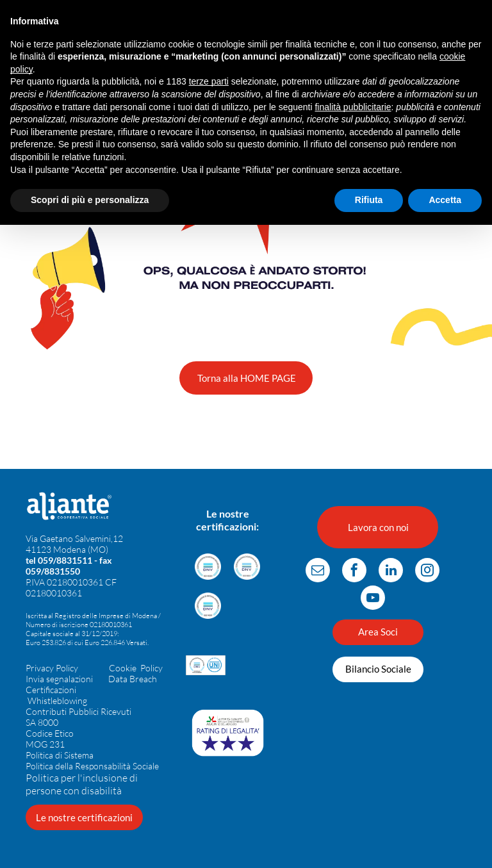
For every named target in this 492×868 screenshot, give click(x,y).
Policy (152, 668)
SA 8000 (42, 722)
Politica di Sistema (60, 755)
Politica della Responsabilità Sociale (92, 766)
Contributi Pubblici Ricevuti (78, 711)
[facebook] (354, 572)
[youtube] (373, 599)
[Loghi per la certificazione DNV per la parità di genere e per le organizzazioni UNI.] (206, 665)
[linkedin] (391, 572)
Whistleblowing (57, 700)
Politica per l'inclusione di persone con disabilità (82, 784)
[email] (318, 572)
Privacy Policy (52, 668)
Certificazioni (51, 690)
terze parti (209, 81)
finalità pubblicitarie (353, 107)
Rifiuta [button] (369, 200)
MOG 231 (45, 744)
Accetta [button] (445, 200)
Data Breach (133, 679)
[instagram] (427, 572)
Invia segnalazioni (59, 679)
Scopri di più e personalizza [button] (90, 200)
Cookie (123, 668)
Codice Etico (50, 733)
